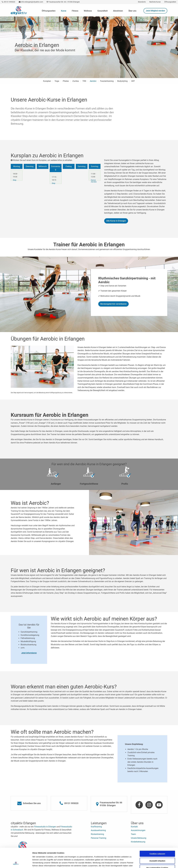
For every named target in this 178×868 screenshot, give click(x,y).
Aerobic (93, 81)
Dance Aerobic (94, 181)
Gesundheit (102, 11)
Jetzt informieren (29, 653)
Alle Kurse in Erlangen (116, 221)
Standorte (142, 2)
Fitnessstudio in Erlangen (45, 827)
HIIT (133, 81)
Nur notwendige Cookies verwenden (157, 850)
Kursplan (47, 81)
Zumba (76, 81)
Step (15, 180)
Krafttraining (96, 827)
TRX (84, 81)
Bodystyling (122, 81)
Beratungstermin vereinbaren (113, 304)
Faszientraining (107, 81)
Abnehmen (118, 11)
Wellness (88, 11)
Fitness (75, 11)
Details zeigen (131, 863)
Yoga (57, 81)
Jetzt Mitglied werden (155, 11)
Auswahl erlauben (157, 842)
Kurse (64, 11)
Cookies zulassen (157, 835)
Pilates (66, 81)
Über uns (132, 11)
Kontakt (134, 827)
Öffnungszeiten (49, 11)
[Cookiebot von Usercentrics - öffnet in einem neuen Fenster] (16, 863)
